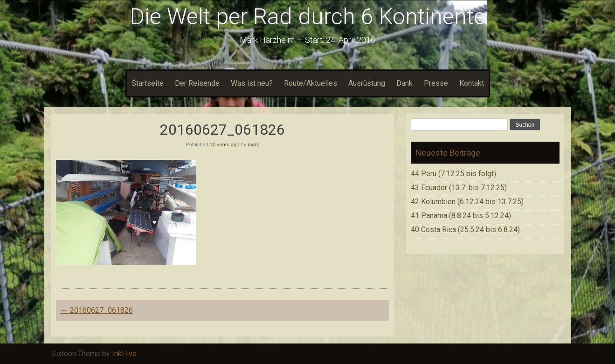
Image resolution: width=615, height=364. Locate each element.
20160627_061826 (97, 310)
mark (253, 144)
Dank (404, 83)
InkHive (124, 354)
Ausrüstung (367, 83)
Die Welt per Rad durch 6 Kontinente (308, 17)
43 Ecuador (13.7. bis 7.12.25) (459, 188)
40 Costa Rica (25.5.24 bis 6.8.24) (465, 230)
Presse (436, 83)
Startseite (148, 83)
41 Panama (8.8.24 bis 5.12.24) (461, 216)
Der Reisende (197, 83)
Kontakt (472, 83)
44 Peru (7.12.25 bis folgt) (453, 174)
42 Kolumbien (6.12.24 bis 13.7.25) (467, 202)
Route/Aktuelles (311, 83)
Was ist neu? (252, 83)
